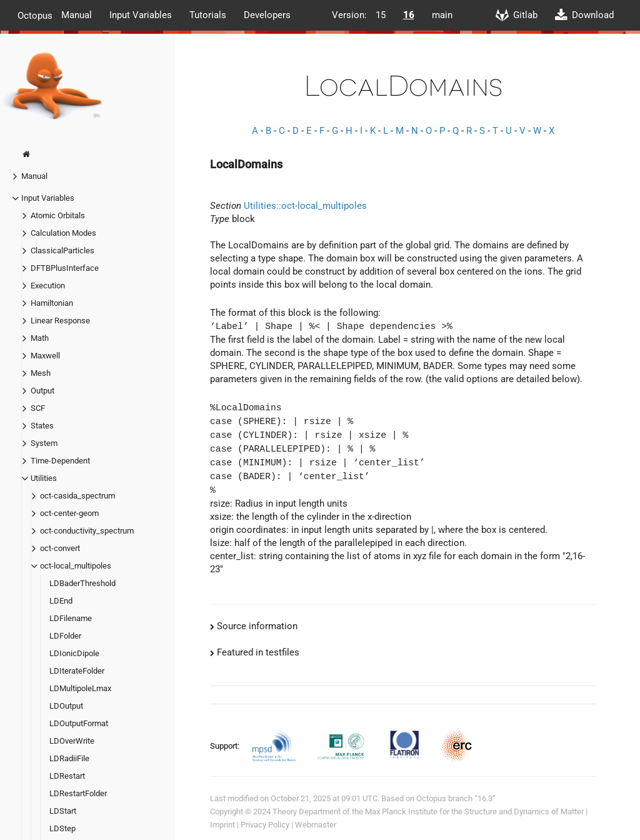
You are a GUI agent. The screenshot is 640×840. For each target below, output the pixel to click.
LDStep (62, 828)
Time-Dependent (60, 461)
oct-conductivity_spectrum (87, 531)
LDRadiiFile (69, 758)
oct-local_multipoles (76, 566)
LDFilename (71, 618)
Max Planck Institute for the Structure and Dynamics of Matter (474, 812)
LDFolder (65, 636)
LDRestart (67, 776)
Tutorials (208, 15)
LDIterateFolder (77, 671)
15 (381, 15)
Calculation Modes (63, 233)
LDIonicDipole (74, 653)
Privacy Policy (265, 825)
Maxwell (45, 356)
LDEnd (61, 601)
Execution (48, 286)
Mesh (41, 373)
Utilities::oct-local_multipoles (305, 206)
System (44, 443)
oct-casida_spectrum (77, 496)
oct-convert (60, 548)
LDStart (63, 811)
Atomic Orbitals (58, 215)
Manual (77, 15)
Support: (226, 745)
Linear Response (60, 321)
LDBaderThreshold (82, 583)
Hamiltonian (52, 303)
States (42, 426)
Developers (267, 15)
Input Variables (141, 15)
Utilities (44, 478)
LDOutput (66, 706)
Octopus (35, 15)
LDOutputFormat (79, 723)
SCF (38, 408)
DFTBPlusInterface (65, 268)
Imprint (222, 825)
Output (42, 391)
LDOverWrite (72, 741)
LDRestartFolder (78, 793)
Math (40, 338)
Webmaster (316, 825)
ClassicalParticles (62, 250)
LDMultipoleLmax (80, 688)
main (442, 15)
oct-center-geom (69, 513)
